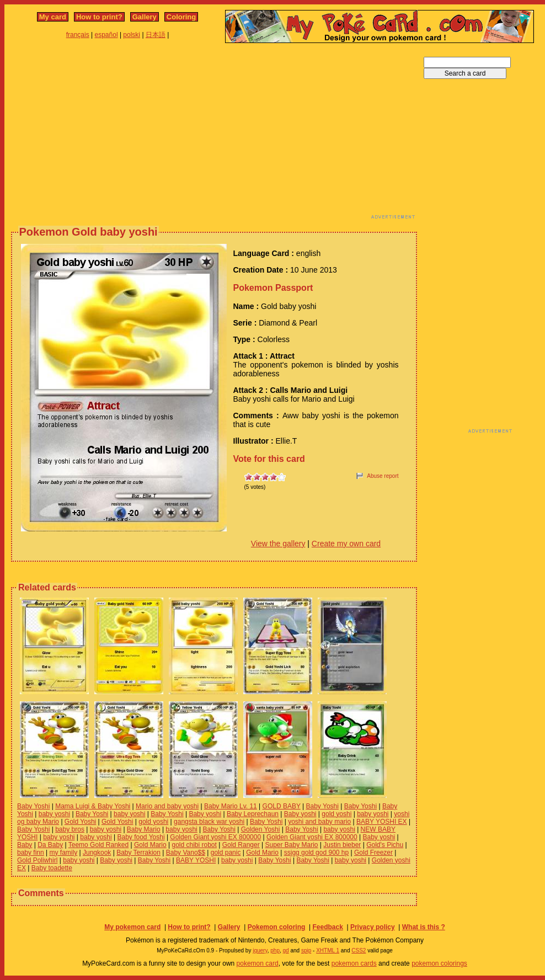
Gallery (145, 17)
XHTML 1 (328, 950)
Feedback (327, 927)
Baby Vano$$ (186, 853)
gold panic (226, 853)
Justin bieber (342, 845)
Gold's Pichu (385, 845)
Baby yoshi (205, 814)
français (78, 35)
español (106, 35)
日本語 (156, 35)
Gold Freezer (373, 853)
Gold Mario (150, 845)
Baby (25, 845)
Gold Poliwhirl (37, 860)
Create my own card (346, 544)
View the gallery (278, 544)
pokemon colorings (439, 963)
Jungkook (97, 853)
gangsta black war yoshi (209, 822)
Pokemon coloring (277, 927)
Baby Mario (144, 829)
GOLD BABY (282, 806)
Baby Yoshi (33, 806)
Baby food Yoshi (141, 837)
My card (53, 17)
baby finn (31, 853)
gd (286, 950)
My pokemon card (132, 927)
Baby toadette (52, 868)
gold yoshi (336, 814)
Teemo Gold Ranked (98, 845)
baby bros (70, 829)
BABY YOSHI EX (382, 822)
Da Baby (50, 845)
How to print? (99, 17)
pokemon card (258, 963)
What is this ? (424, 927)
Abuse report (383, 476)
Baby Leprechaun (253, 814)
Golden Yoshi (261, 829)
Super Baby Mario (291, 845)
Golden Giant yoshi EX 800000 (215, 837)
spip (306, 950)
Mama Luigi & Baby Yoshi (93, 806)
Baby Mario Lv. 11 (231, 806)
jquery (260, 950)
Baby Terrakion (138, 853)
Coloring (181, 17)
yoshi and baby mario (319, 822)
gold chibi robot (194, 845)
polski (132, 35)
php (275, 950)
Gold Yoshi (80, 822)
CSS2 (359, 950)
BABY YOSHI (196, 860)
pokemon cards (354, 963)
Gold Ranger (241, 845)
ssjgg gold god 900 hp (316, 853)
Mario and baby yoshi (167, 806)
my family (64, 853)
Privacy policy (373, 927)
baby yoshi (54, 814)
